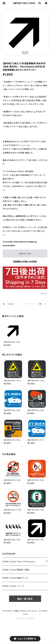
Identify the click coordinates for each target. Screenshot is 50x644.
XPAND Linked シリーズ (13, 586)
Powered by (25, 618)
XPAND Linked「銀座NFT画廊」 (16, 570)
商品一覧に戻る (25, 599)
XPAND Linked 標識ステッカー (16, 578)
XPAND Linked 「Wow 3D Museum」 (19, 562)
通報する (44, 294)
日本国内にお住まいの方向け (25, 261)
